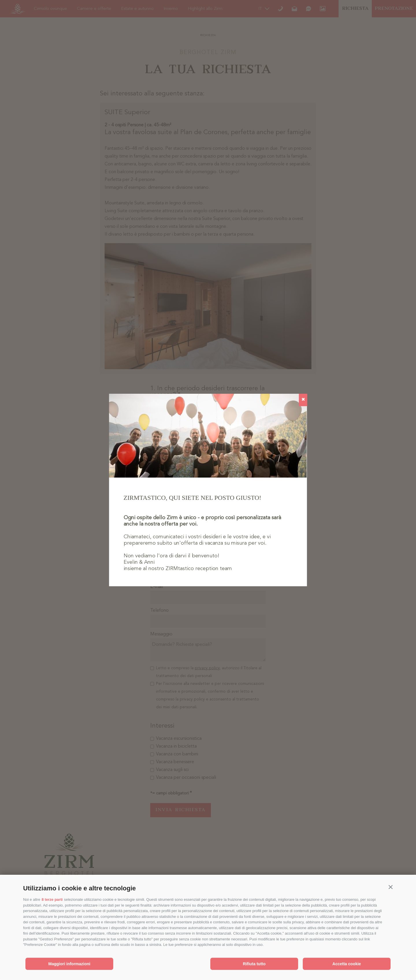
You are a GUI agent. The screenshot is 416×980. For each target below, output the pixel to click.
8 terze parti (52, 899)
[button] (391, 887)
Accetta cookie (347, 964)
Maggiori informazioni (69, 964)
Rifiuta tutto (254, 964)
